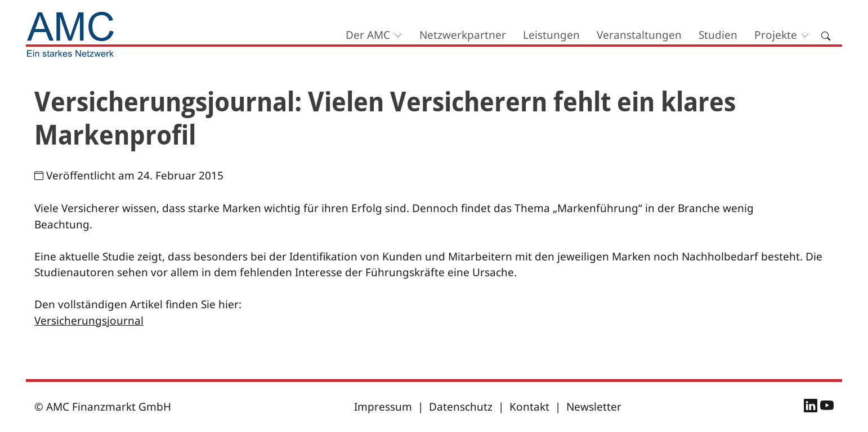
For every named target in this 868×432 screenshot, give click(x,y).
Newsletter (594, 407)
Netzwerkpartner (463, 35)
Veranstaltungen (639, 35)
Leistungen (551, 35)
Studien (718, 35)
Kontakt (529, 407)
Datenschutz (461, 407)
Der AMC (368, 35)
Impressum (383, 407)
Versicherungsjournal (89, 321)
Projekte (776, 35)
